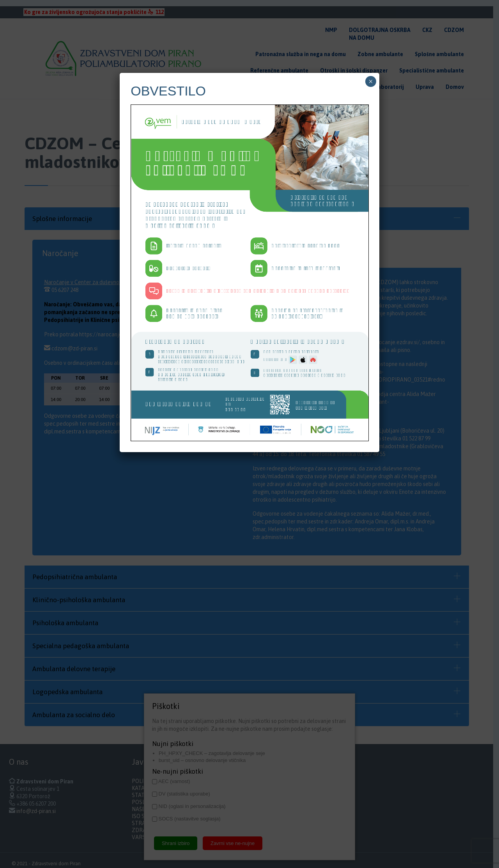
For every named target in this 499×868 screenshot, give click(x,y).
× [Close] (371, 81)
